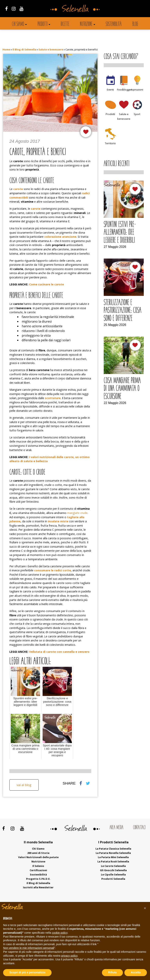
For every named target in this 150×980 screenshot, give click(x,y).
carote (36, 209)
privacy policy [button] (69, 956)
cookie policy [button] (60, 933)
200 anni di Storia (38, 853)
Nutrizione (86, 24)
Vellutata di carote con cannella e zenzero (59, 652)
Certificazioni (38, 870)
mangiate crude (77, 513)
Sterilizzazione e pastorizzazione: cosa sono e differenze (123, 311)
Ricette (65, 24)
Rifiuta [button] (112, 972)
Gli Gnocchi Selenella (113, 870)
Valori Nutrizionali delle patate (38, 857)
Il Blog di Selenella (24, 49)
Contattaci (139, 828)
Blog (135, 24)
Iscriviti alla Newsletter (38, 887)
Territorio (110, 143)
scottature (53, 398)
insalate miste (58, 521)
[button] (145, 908)
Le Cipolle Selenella (113, 874)
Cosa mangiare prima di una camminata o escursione (122, 389)
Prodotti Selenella (113, 879)
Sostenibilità (114, 24)
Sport (137, 114)
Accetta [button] (136, 972)
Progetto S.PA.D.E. (38, 879)
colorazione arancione (60, 237)
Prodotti (42, 24)
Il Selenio (38, 866)
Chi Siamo (38, 849)
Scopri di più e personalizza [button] (27, 972)
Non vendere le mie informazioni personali (29, 948)
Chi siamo (18, 24)
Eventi (110, 90)
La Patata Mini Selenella (113, 857)
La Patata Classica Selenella (113, 849)
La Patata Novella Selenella (113, 853)
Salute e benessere (51, 49)
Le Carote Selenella (113, 866)
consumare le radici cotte (53, 570)
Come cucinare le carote (46, 284)
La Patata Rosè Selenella (113, 861)
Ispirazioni (137, 90)
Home (6, 49)
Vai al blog (24, 785)
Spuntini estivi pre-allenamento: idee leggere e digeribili (120, 233)
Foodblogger (124, 90)
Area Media (117, 828)
